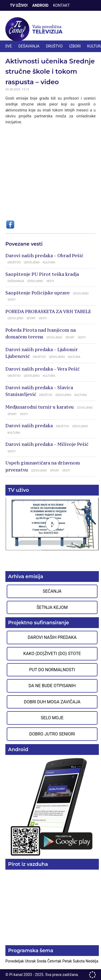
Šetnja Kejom (52, 607)
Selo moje (52, 718)
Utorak (31, 961)
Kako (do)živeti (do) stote (52, 654)
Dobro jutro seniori (52, 734)
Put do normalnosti (52, 670)
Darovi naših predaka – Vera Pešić (42, 369)
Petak (67, 961)
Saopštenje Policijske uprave (38, 293)
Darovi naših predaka (29, 426)
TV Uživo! (19, 5)
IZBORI (75, 46)
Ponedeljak (15, 961)
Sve (8, 46)
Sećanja (52, 591)
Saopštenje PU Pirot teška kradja (42, 274)
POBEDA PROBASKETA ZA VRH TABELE (48, 311)
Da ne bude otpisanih (52, 686)
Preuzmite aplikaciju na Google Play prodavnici (52, 806)
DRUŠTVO (54, 46)
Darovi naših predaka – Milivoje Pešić (47, 444)
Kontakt (61, 5)
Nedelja (92, 961)
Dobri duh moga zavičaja (52, 702)
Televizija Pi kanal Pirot (35, 29)
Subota (79, 961)
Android (40, 5)
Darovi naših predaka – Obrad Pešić (44, 256)
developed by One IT (92, 975)
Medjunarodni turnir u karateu (40, 407)
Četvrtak (55, 961)
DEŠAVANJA (29, 46)
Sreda (42, 961)
